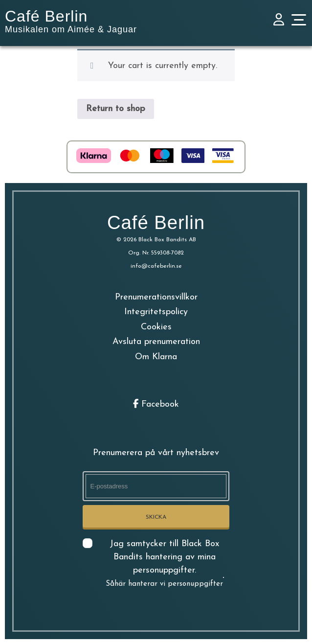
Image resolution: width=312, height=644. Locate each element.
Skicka (156, 517)
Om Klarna (156, 357)
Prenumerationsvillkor (156, 297)
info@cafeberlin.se (156, 266)
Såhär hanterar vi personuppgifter (164, 584)
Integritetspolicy (156, 312)
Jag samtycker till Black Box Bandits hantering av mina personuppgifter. (164, 563)
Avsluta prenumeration (156, 342)
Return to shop (116, 109)
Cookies (156, 327)
